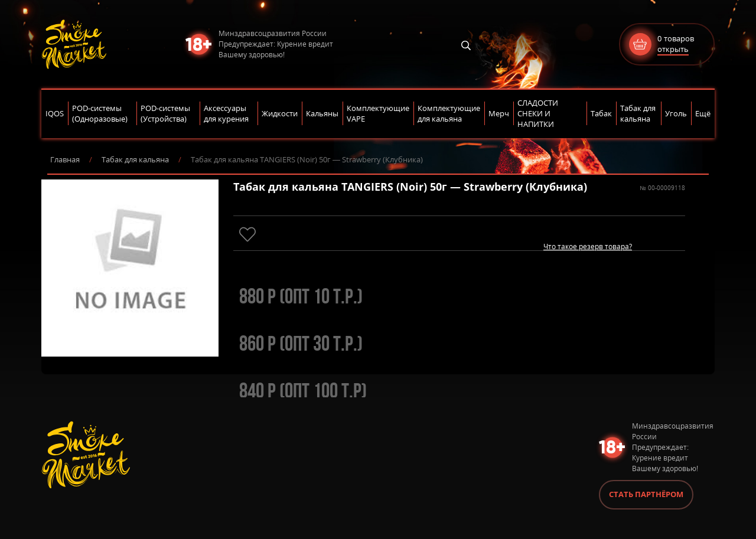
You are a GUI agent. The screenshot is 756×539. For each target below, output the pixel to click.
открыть (673, 49)
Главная (65, 159)
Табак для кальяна (135, 159)
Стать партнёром (646, 494)
